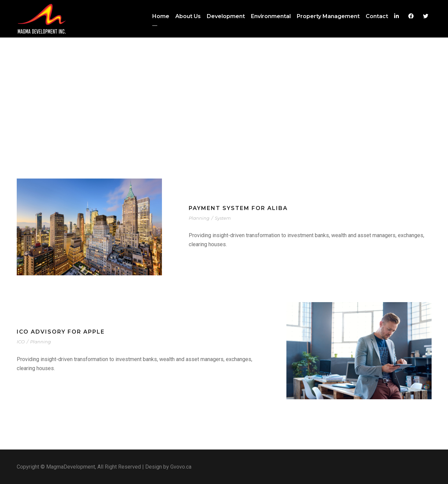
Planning (199, 218)
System (223, 218)
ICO (21, 342)
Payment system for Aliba (238, 208)
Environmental (271, 16)
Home (161, 16)
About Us (188, 16)
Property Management (328, 16)
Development (226, 16)
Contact (377, 16)
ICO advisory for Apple (61, 332)
